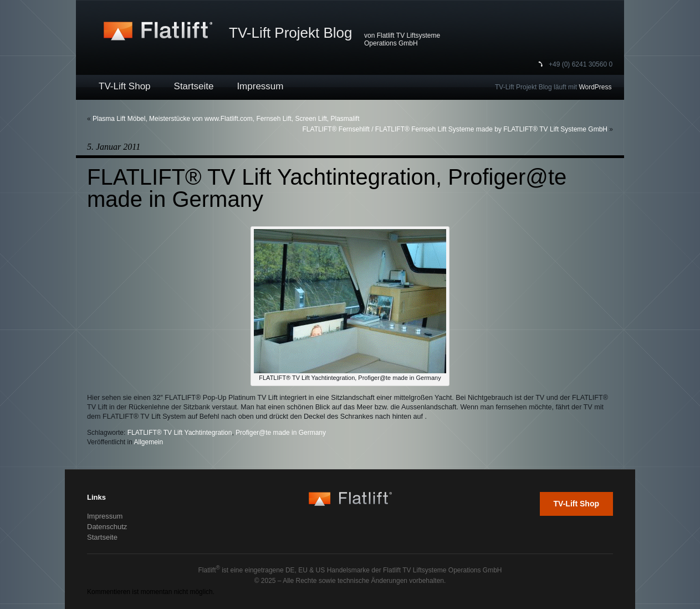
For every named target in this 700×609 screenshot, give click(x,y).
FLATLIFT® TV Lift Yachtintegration (180, 433)
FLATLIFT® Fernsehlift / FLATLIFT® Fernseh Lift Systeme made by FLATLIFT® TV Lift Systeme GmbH (455, 129)
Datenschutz (107, 527)
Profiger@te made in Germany (281, 433)
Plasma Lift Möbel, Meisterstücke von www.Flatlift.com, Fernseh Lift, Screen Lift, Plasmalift (226, 119)
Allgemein (149, 442)
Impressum (260, 86)
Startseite (194, 86)
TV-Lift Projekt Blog (291, 33)
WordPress (595, 87)
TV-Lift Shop (125, 86)
